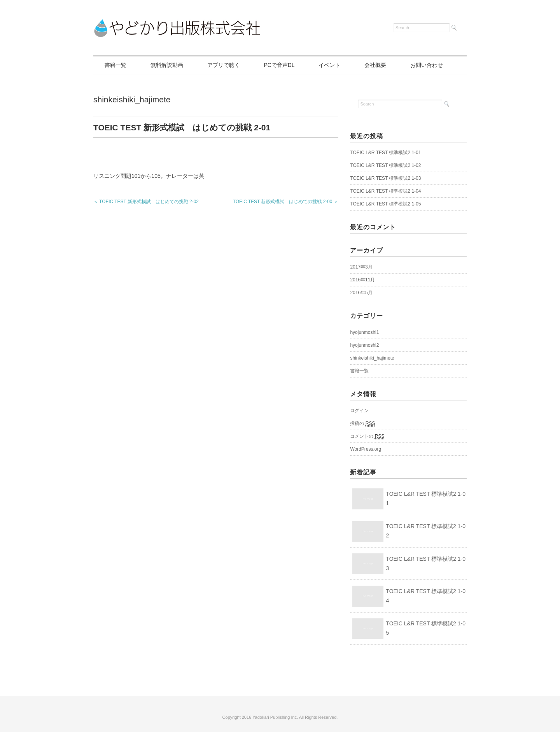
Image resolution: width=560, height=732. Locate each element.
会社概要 (380, 65)
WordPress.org (366, 449)
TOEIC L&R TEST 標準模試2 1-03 (385, 179)
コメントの (367, 436)
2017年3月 (361, 267)
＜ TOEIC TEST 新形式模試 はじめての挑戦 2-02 (146, 202)
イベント (333, 65)
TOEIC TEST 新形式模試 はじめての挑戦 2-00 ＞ (286, 202)
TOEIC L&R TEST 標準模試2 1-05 (385, 204)
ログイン (359, 411)
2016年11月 (362, 280)
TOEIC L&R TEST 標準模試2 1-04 (385, 191)
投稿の (362, 424)
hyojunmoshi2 (364, 345)
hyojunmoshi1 (364, 332)
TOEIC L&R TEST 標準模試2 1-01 (385, 153)
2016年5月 (361, 293)
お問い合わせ (432, 65)
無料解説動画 (168, 65)
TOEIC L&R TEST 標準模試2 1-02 (385, 166)
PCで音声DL (282, 65)
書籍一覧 (116, 65)
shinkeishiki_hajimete (132, 99)
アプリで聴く (226, 65)
